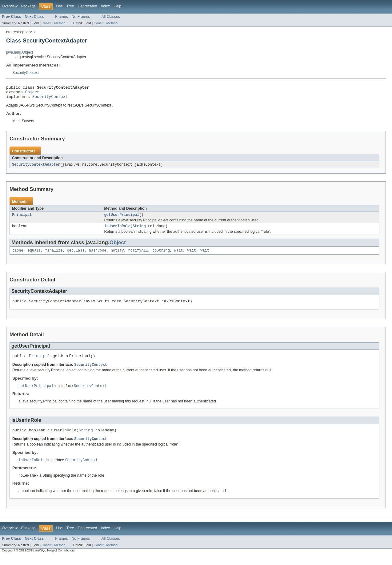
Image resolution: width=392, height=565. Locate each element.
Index (105, 6)
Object (32, 94)
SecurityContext (26, 73)
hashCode (98, 255)
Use (59, 6)
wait (178, 255)
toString (161, 255)
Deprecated (88, 6)
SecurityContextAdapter (36, 167)
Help (117, 6)
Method (60, 23)
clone (18, 255)
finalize (54, 255)
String (139, 230)
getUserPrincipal (122, 218)
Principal (22, 218)
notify (117, 255)
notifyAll (138, 255)
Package (28, 6)
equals (34, 255)
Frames (61, 17)
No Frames (81, 17)
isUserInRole (117, 230)
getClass (76, 255)
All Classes (111, 17)
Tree (70, 6)
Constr (46, 23)
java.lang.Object (20, 52)
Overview (10, 6)
